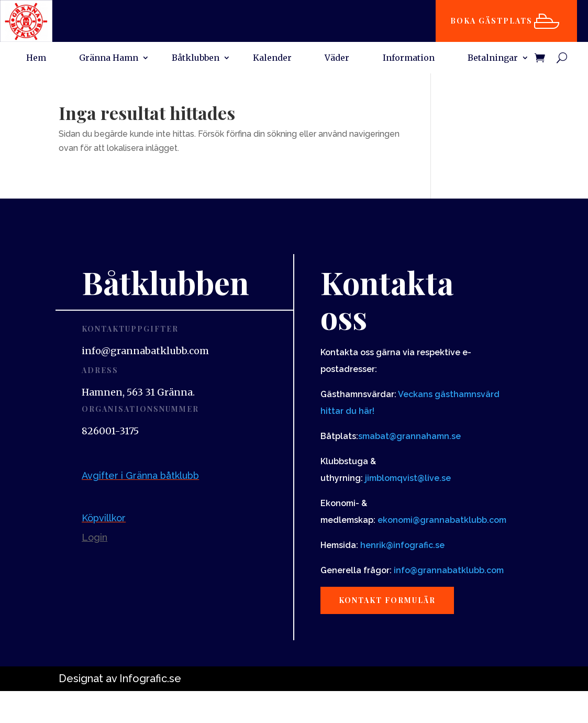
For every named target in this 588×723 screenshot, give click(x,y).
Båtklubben (196, 58)
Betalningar (493, 58)
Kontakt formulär (387, 600)
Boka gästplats (491, 21)
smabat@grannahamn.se (409, 436)
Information (409, 58)
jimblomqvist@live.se (408, 478)
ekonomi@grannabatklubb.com (442, 520)
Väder (337, 58)
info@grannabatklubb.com (449, 570)
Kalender (272, 58)
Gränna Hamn (109, 58)
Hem (36, 58)
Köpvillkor (104, 518)
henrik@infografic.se (402, 545)
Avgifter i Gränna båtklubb (140, 475)
